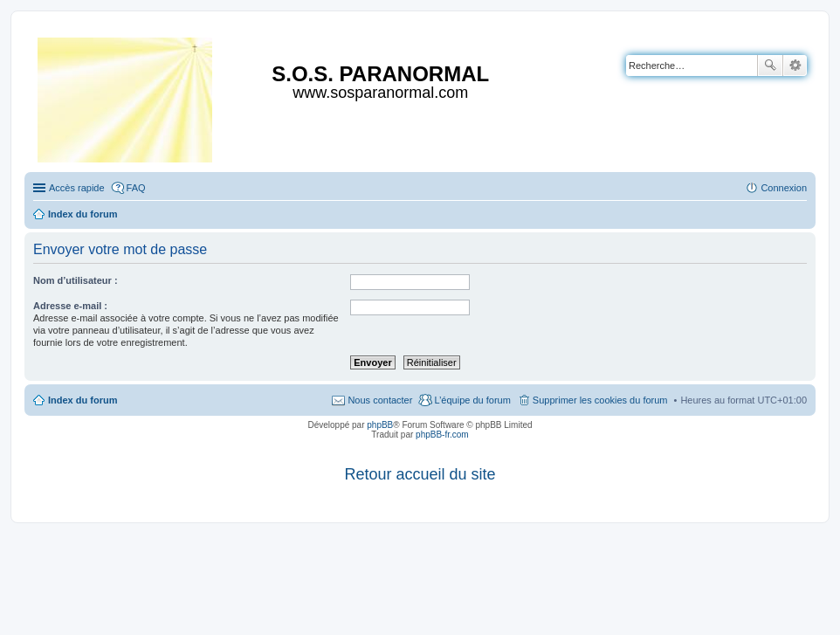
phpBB (380, 425)
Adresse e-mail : (70, 306)
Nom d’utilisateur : (76, 280)
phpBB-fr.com (442, 435)
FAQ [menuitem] (136, 188)
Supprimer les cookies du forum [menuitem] (600, 400)
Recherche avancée (795, 66)
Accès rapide (77, 188)
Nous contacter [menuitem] (380, 400)
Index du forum (83, 400)
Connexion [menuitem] (784, 188)
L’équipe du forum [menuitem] (472, 400)
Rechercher (770, 66)
